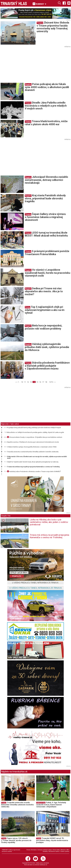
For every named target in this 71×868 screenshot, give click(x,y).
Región (28, 84)
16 (40, 382)
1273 (51, 382)
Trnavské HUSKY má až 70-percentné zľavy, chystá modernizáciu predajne (52, 840)
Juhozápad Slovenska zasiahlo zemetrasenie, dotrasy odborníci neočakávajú (46, 180)
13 (31, 382)
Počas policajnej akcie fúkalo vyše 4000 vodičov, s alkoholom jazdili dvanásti (47, 87)
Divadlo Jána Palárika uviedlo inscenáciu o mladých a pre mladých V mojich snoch (46, 106)
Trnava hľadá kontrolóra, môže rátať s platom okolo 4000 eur (46, 123)
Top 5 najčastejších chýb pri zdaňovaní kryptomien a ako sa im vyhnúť (45, 310)
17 (43, 382)
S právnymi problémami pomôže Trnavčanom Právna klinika (47, 253)
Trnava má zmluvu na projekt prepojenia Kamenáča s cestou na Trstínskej (33, 467)
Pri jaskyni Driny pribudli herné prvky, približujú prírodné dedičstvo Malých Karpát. (34, 428)
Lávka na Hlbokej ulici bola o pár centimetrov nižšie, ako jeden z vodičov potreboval (49, 522)
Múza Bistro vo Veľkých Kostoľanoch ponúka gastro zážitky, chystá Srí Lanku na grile (35, 432)
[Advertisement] (20, 65)
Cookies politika (65, 851)
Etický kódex (56, 850)
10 (22, 382)
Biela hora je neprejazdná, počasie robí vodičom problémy (43, 327)
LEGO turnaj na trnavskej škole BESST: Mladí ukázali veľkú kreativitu (46, 234)
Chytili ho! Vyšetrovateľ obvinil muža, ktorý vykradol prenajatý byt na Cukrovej (33, 462)
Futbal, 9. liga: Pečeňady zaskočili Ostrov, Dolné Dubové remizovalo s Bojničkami (51, 805)
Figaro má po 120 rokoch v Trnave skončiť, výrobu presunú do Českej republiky (16, 840)
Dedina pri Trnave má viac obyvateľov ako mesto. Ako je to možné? (44, 291)
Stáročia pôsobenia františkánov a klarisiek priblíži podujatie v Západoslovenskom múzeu (47, 366)
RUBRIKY (40, 4)
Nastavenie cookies (54, 851)
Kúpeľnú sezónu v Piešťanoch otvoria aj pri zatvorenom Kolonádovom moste (33, 442)
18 (46, 382)
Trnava (40, 23)
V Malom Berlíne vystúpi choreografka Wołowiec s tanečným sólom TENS (32, 447)
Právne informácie (31, 850)
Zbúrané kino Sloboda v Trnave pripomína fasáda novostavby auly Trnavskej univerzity (53, 27)
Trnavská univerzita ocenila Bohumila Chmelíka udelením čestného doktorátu (33, 452)
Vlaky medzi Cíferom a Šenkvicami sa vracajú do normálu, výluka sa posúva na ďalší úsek (37, 457)
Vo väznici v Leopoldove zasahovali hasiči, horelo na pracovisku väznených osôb (47, 273)
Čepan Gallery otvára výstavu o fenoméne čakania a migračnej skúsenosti (45, 217)
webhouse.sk (43, 865)
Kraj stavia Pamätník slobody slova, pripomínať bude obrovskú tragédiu (45, 198)
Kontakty (45, 851)
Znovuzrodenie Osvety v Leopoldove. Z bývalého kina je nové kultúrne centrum (35, 437)
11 (25, 382)
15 (37, 382)
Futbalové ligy (41, 803)
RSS (68, 850)
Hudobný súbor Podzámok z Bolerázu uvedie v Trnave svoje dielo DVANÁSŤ (34, 471)
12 (28, 382)
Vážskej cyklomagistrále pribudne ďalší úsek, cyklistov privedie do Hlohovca (47, 347)
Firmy (28, 307)
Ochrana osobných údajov (45, 850)
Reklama (63, 850)
